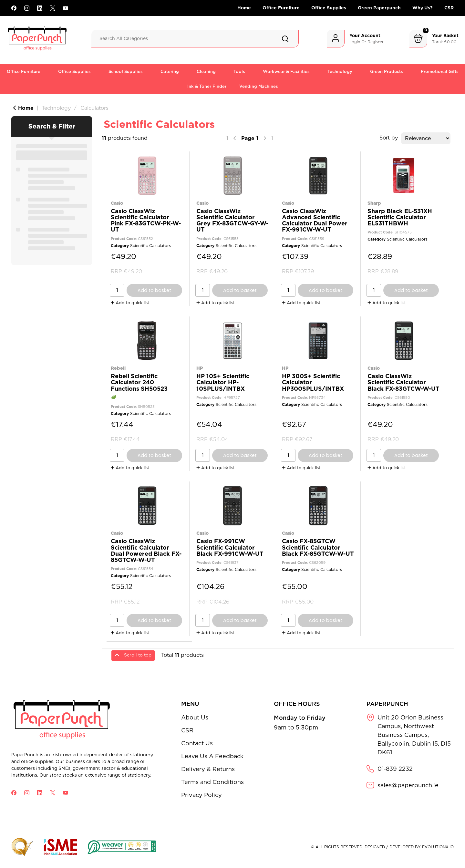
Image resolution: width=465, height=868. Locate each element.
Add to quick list (130, 303)
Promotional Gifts (440, 72)
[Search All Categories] (195, 39)
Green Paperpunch (379, 8)
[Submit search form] (285, 39)
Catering (170, 72)
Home (244, 8)
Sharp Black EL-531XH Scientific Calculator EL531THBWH (400, 217)
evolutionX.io (438, 847)
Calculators (94, 108)
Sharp (374, 203)
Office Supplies (329, 8)
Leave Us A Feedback (212, 756)
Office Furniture (281, 8)
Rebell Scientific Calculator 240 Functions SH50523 (139, 382)
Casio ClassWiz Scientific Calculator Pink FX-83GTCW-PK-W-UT (146, 220)
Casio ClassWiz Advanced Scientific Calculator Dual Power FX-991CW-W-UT (315, 220)
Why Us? (423, 8)
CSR (449, 8)
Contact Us (197, 743)
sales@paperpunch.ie (408, 785)
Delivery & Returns (208, 769)
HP (200, 368)
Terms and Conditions (212, 782)
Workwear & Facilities (286, 72)
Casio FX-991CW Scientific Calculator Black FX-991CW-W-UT (230, 547)
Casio (117, 203)
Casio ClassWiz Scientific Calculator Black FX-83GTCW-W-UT (403, 382)
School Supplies (126, 72)
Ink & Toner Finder (207, 86)
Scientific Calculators (150, 246)
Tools (239, 72)
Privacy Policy (201, 795)
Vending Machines (259, 86)
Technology (340, 72)
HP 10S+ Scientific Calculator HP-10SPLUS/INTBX (223, 382)
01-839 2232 (395, 769)
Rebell (118, 368)
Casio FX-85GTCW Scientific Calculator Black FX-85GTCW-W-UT (318, 547)
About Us (195, 717)
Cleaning (206, 72)
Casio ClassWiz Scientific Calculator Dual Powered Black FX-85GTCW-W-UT (146, 550)
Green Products (387, 72)
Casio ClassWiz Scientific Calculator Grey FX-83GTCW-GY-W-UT (232, 220)
